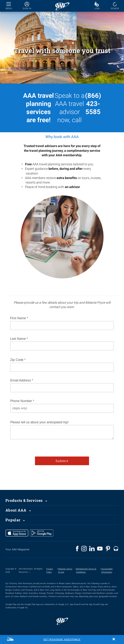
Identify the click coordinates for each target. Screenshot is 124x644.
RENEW (115, 8)
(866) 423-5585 (93, 104)
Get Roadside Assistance (62, 639)
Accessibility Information (107, 570)
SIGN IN (27, 8)
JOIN (97, 8)
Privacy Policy (50, 570)
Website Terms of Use (65, 570)
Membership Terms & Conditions (86, 570)
